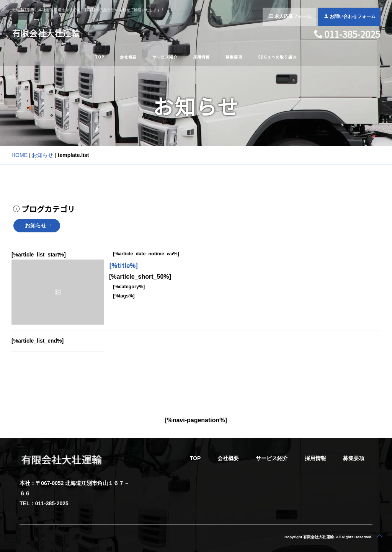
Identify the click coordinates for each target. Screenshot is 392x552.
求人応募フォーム (290, 16)
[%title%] (123, 265)
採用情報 (201, 57)
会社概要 (128, 57)
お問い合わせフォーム (350, 16)
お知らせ (42, 155)
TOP (100, 57)
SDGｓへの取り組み (277, 57)
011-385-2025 (347, 35)
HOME (20, 155)
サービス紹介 (165, 57)
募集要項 (234, 57)
